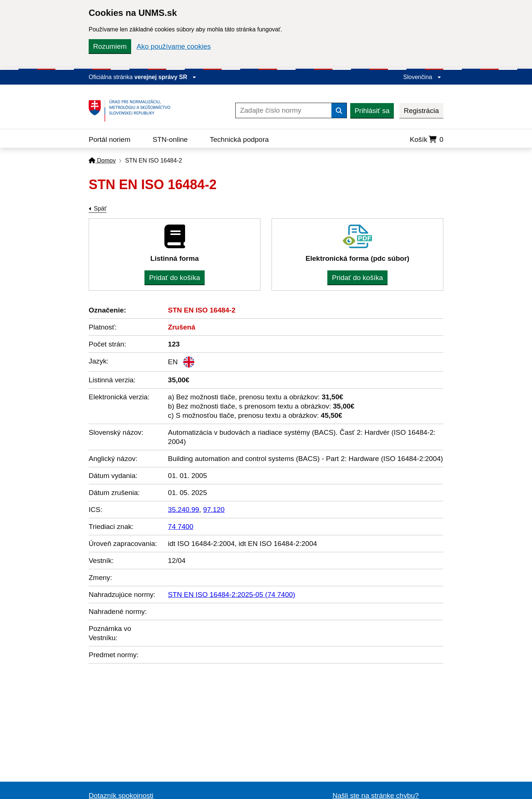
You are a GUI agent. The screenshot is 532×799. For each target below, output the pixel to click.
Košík (427, 139)
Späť (100, 209)
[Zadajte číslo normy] (284, 110)
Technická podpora (239, 139)
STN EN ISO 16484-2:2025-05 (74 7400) (232, 595)
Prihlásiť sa (372, 111)
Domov (102, 161)
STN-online (170, 139)
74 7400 (181, 527)
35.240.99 (184, 510)
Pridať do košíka (174, 278)
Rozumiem (110, 46)
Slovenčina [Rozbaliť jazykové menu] (422, 77)
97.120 (214, 510)
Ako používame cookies (174, 46)
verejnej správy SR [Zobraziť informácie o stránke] (166, 77)
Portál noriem (110, 139)
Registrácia (421, 111)
